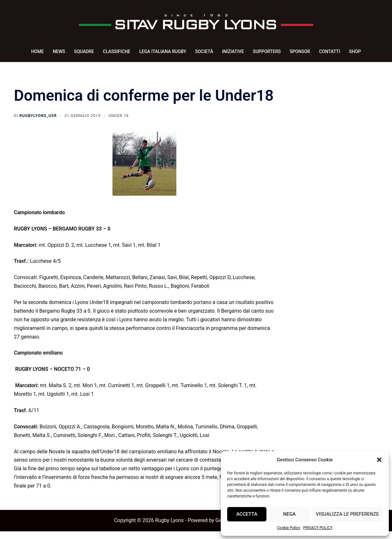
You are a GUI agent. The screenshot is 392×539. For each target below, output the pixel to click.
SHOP (355, 51)
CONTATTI (330, 51)
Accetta (247, 514)
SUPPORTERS (267, 51)
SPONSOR (300, 51)
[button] (379, 460)
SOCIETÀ (204, 51)
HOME (37, 51)
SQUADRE (84, 51)
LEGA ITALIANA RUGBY (163, 51)
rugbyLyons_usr (38, 123)
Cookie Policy (288, 528)
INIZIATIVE (233, 51)
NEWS (59, 51)
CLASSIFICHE (117, 51)
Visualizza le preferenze (347, 514)
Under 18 (118, 123)
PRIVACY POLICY (318, 528)
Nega (289, 514)
